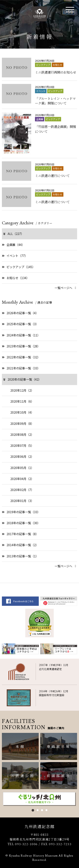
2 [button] (38, 810)
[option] (39, 799)
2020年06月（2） (22, 457)
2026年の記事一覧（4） (20, 313)
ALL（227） (13, 234)
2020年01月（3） (22, 501)
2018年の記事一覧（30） (21, 523)
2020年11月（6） (22, 401)
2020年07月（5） (22, 446)
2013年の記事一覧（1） (20, 556)
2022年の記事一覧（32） (21, 357)
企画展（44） (13, 245)
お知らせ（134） (16, 278)
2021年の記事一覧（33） (21, 368)
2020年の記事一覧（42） (22, 379)
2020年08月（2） (22, 435)
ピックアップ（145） (19, 267)
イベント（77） (15, 256)
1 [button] (33, 810)
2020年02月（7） (22, 490)
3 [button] (42, 810)
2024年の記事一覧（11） (21, 335)
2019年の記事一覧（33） (21, 512)
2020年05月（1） (22, 468)
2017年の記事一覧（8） (20, 534)
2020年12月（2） (22, 390)
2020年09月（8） (22, 424)
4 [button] (46, 810)
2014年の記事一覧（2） (20, 545)
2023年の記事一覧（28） (21, 346)
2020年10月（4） (22, 412)
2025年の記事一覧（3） (20, 324)
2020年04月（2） (22, 479)
